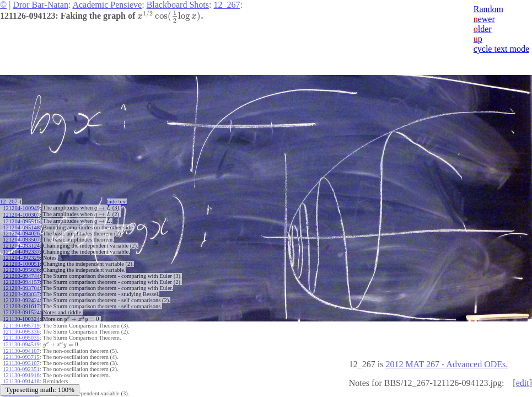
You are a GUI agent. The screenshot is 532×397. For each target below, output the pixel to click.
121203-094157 (21, 280)
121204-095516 (21, 220)
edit (523, 383)
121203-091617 (21, 305)
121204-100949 (21, 208)
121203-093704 (21, 286)
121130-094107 (21, 347)
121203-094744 (21, 274)
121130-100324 (21, 317)
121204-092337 (21, 250)
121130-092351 (21, 365)
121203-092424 (21, 299)
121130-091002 (21, 383)
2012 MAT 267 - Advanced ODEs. (447, 364)
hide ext (120, 202)
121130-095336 (21, 329)
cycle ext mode (501, 49)
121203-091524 (21, 311)
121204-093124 (21, 244)
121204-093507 (21, 238)
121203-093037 (21, 293)
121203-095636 (21, 268)
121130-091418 (21, 377)
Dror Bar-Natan (41, 5)
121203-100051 (21, 262)
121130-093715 (21, 353)
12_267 (227, 5)
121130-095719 (21, 323)
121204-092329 (21, 256)
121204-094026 (21, 232)
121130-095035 (21, 335)
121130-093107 (21, 359)
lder (483, 29)
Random (488, 9)
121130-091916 (21, 371)
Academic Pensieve (107, 5)
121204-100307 (21, 214)
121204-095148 (21, 226)
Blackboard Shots (178, 5)
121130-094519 (21, 341)
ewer (484, 19)
